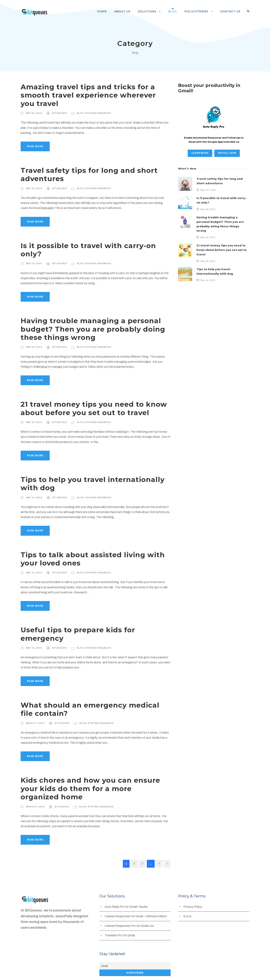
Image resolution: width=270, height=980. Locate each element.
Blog (177, 11)
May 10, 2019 (34, 631)
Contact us (231, 11)
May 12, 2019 (34, 564)
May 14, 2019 (34, 489)
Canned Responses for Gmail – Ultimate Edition (136, 891)
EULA (187, 891)
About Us (129, 11)
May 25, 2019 (34, 113)
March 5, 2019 (35, 782)
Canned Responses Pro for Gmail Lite (130, 901)
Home (110, 11)
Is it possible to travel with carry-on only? (93, 246)
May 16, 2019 (34, 414)
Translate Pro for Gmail (120, 910)
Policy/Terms (199, 11)
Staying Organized (96, 113)
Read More (35, 146)
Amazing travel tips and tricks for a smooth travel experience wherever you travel (89, 95)
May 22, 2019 (34, 188)
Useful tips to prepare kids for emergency (93, 622)
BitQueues (58, 113)
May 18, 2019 (34, 339)
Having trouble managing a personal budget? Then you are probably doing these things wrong (86, 321)
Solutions (152, 11)
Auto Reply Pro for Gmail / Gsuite (127, 882)
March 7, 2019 (35, 706)
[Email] (135, 941)
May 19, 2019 (34, 255)
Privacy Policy (193, 882)
